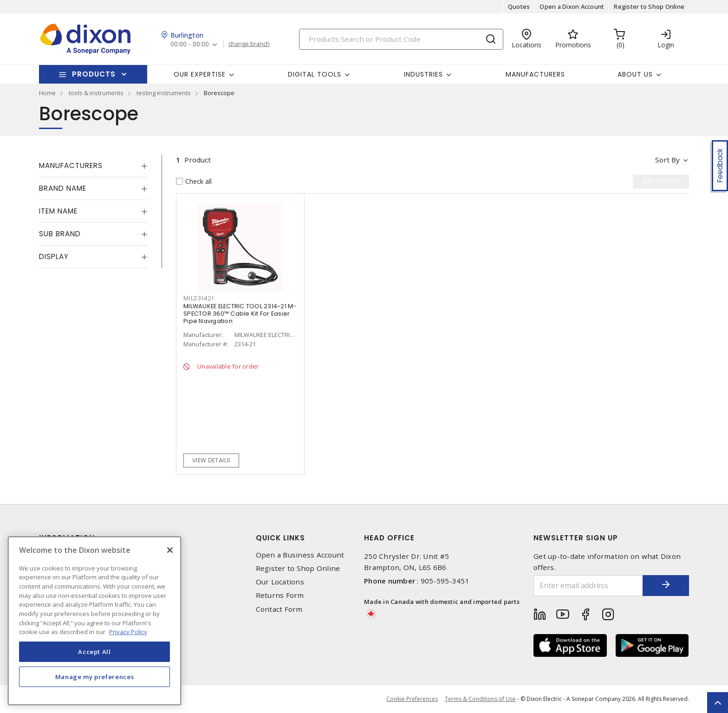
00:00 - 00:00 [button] (190, 44)
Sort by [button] (667, 160)
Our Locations (280, 582)
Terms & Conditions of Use (480, 699)
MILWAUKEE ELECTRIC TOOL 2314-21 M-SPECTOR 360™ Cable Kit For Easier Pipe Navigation (240, 314)
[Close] (170, 550)
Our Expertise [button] (200, 74)
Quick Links (280, 538)
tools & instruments (96, 93)
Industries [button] (423, 74)
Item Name (58, 211)
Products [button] (94, 74)
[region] (94, 621)
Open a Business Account (300, 555)
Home (47, 93)
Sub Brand (60, 234)
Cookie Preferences (412, 699)
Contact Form (279, 609)
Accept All (94, 652)
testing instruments (164, 93)
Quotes (519, 6)
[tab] (93, 166)
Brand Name (63, 188)
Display (54, 256)
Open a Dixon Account (572, 6)
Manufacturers (535, 74)
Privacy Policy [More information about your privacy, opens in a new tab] (128, 632)
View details (211, 460)
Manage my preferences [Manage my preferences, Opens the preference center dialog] (95, 677)
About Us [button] (635, 74)
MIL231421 (199, 298)
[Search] (401, 39)
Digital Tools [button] (315, 74)
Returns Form (280, 595)
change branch (249, 44)
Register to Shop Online (649, 6)
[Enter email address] (588, 586)
